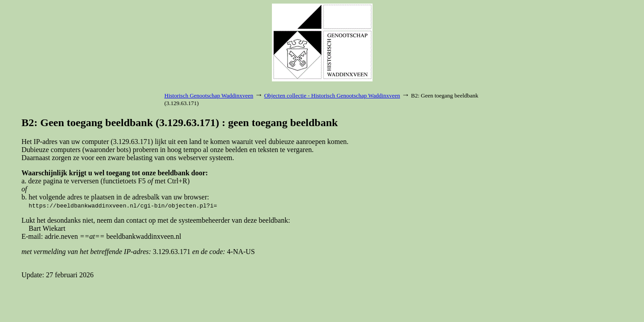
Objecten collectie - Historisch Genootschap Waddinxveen (332, 95)
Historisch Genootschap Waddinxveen (209, 95)
